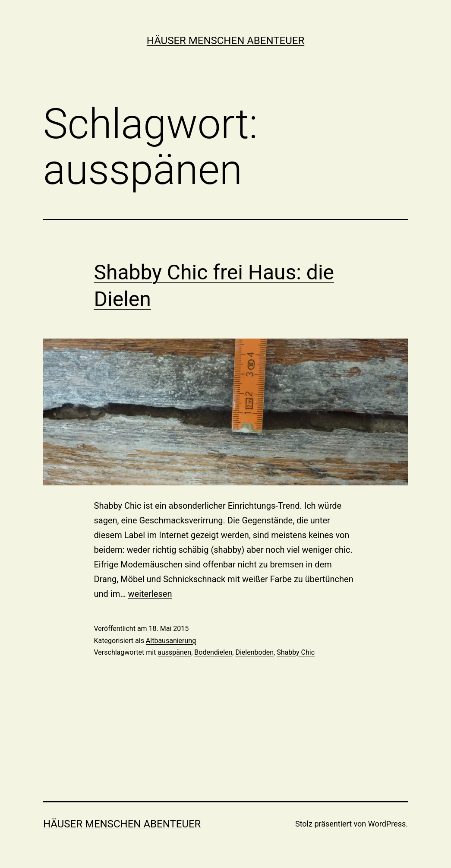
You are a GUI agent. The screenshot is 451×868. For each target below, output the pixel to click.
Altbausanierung (171, 641)
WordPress (387, 824)
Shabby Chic (296, 652)
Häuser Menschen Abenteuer (225, 41)
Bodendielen (213, 652)
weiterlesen (150, 594)
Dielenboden (254, 652)
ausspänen (174, 652)
